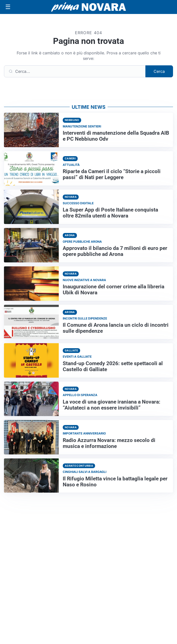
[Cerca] (75, 71)
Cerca (159, 71)
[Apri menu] (8, 7)
